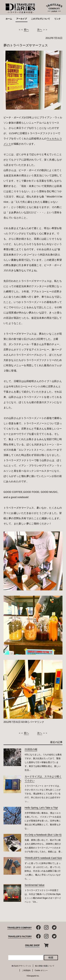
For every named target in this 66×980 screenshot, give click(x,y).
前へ (26, 30)
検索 (51, 957)
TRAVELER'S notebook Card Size (43, 858)
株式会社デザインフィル (21, 966)
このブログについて (40, 19)
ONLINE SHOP (32, 945)
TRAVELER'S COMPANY (20, 928)
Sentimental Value (35, 885)
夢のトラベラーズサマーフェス (26, 45)
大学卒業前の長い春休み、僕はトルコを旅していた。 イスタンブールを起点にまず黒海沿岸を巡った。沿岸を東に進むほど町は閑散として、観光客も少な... (43, 821)
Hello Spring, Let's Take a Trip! (41, 808)
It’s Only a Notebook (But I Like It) (43, 835)
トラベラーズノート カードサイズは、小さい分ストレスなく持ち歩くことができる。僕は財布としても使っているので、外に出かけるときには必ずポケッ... (43, 794)
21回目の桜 (31, 749)
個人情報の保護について (45, 966)
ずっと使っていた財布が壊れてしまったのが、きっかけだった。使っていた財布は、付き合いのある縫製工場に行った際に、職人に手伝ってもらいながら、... (43, 871)
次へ (40, 30)
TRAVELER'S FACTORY (20, 937)
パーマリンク (37, 722)
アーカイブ (21, 19)
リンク (57, 19)
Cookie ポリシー (41, 970)
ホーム (9, 19)
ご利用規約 (26, 970)
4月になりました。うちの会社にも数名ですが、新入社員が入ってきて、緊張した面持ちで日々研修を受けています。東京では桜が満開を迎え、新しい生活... (43, 762)
